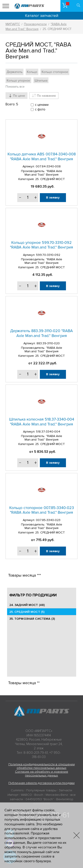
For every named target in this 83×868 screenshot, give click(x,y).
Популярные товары (41, 790)
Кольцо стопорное (55, 72)
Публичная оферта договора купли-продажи (41, 783)
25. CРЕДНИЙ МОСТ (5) (27, 612)
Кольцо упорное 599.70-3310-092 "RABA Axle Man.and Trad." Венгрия (41, 245)
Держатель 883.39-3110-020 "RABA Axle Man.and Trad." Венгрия (41, 333)
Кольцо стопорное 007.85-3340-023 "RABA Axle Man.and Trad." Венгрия (42, 510)
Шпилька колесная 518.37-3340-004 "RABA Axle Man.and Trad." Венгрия (42, 422)
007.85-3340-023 (48, 520)
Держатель (14, 72)
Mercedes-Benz (57, 795)
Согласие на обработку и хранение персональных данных (42, 774)
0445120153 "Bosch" (40, 799)
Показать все (15, 87)
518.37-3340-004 (48, 432)
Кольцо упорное (18, 81)
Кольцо (32, 72)
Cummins (17, 790)
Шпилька (41, 81)
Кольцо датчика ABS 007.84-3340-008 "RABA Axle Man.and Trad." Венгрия (42, 156)
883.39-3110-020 (48, 343)
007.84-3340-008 (48, 166)
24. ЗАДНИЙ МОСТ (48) (27, 605)
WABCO (26, 795)
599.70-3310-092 (48, 255)
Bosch (39, 795)
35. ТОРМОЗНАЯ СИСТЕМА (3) (32, 619)
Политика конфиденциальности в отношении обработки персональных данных (42, 766)
